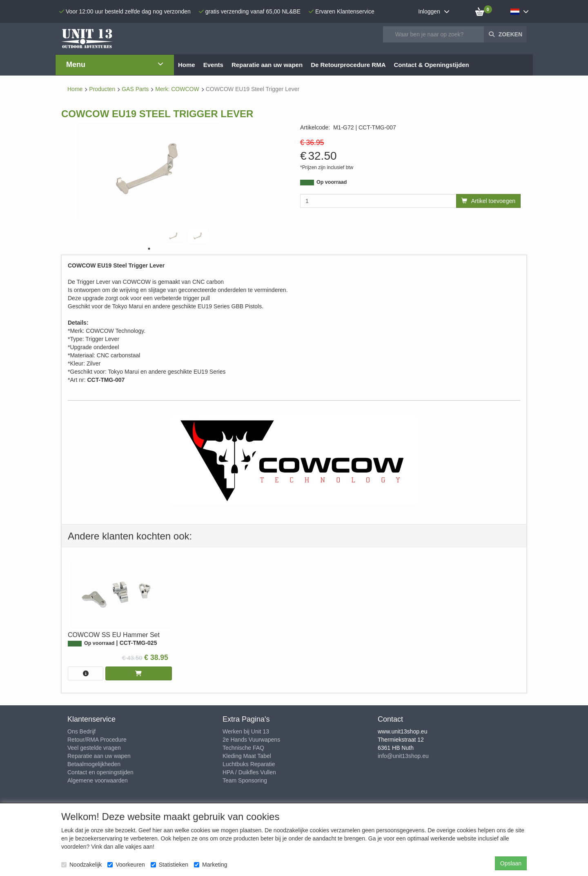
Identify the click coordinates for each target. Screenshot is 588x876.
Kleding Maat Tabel (247, 756)
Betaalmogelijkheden (94, 764)
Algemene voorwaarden (98, 780)
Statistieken (169, 865)
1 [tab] (149, 249)
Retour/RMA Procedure (97, 740)
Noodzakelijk (81, 865)
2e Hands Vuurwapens (251, 740)
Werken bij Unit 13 (246, 731)
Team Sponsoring (245, 780)
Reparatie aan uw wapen (99, 756)
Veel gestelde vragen (94, 748)
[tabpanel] (174, 236)
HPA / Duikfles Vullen (249, 772)
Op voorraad (332, 182)
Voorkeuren (126, 865)
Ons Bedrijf (81, 731)
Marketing (210, 865)
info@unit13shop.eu (403, 756)
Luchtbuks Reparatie (249, 764)
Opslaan (511, 863)
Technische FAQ (243, 748)
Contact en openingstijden (100, 772)
